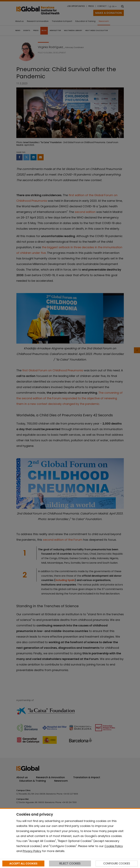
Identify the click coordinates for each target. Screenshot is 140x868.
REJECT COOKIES (70, 864)
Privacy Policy (32, 851)
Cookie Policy (114, 846)
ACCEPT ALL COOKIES (23, 864)
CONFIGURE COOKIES (117, 864)
